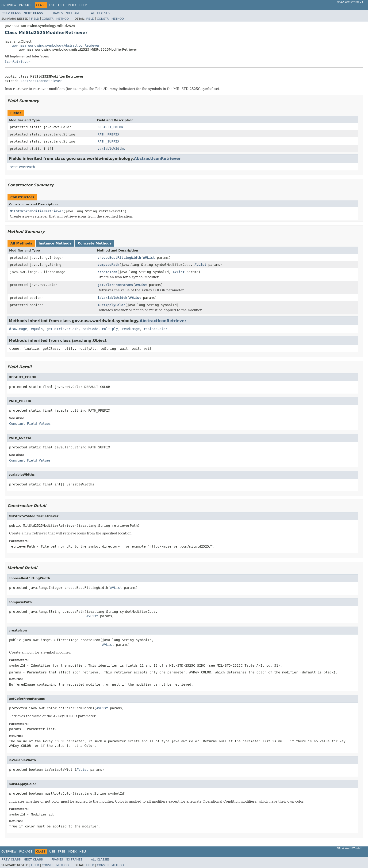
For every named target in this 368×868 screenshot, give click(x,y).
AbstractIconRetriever (41, 81)
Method (63, 19)
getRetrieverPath (63, 329)
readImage (131, 329)
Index (72, 5)
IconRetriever (18, 62)
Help (83, 5)
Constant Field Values (30, 424)
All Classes (100, 13)
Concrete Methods (95, 243)
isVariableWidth (112, 298)
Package (26, 5)
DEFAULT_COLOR (111, 127)
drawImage (18, 329)
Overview (9, 5)
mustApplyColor (111, 305)
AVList (149, 258)
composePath (109, 265)
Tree (61, 5)
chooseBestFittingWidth (119, 258)
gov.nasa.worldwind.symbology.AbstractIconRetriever (56, 45)
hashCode (90, 329)
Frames (57, 13)
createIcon (107, 272)
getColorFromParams (115, 285)
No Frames (74, 13)
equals (37, 329)
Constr (48, 19)
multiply (110, 329)
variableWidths (111, 149)
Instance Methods (55, 243)
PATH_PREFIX (109, 134)
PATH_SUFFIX (109, 141)
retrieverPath (22, 167)
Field (35, 19)
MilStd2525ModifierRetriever (37, 211)
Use (52, 5)
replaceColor (155, 329)
